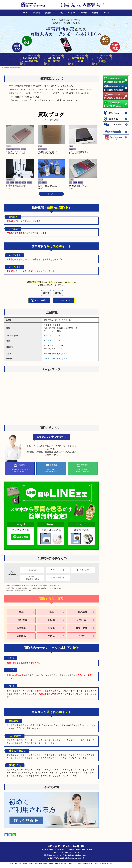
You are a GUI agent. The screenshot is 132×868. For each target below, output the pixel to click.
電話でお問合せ (39, 301)
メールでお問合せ (64, 301)
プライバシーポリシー (84, 864)
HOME (25, 13)
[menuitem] (25, 13)
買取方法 (84, 13)
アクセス (70, 864)
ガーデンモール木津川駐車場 (56, 359)
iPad (16, 182)
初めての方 (36, 13)
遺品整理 (63, 864)
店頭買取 (45, 864)
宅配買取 (57, 864)
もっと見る (51, 194)
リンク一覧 (103, 864)
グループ (106, 13)
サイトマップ (95, 864)
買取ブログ (72, 13)
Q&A (75, 864)
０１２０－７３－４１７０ (55, 336)
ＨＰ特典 (60, 13)
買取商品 (48, 13)
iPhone (9, 149)
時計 (20, 182)
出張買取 (51, 864)
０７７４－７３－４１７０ (55, 341)
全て (8, 182)
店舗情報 (95, 13)
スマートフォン (16, 149)
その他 (24, 182)
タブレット (73, 149)
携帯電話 (24, 149)
